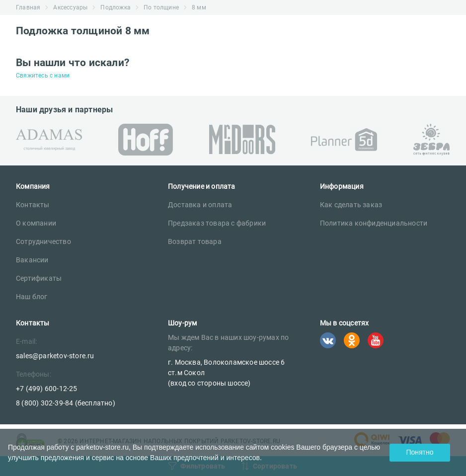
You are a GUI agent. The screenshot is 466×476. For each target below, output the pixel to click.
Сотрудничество (43, 241)
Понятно (420, 452)
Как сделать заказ (351, 205)
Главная (28, 7)
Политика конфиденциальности (374, 223)
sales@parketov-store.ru (55, 356)
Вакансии (32, 260)
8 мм (199, 7)
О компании (36, 223)
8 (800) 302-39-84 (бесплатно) (66, 403)
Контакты (33, 205)
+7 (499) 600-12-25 (47, 389)
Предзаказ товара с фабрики (217, 223)
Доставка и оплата (200, 205)
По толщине (161, 7)
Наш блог (32, 297)
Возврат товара (195, 241)
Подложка (116, 7)
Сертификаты (39, 278)
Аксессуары (70, 7)
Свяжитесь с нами (43, 76)
